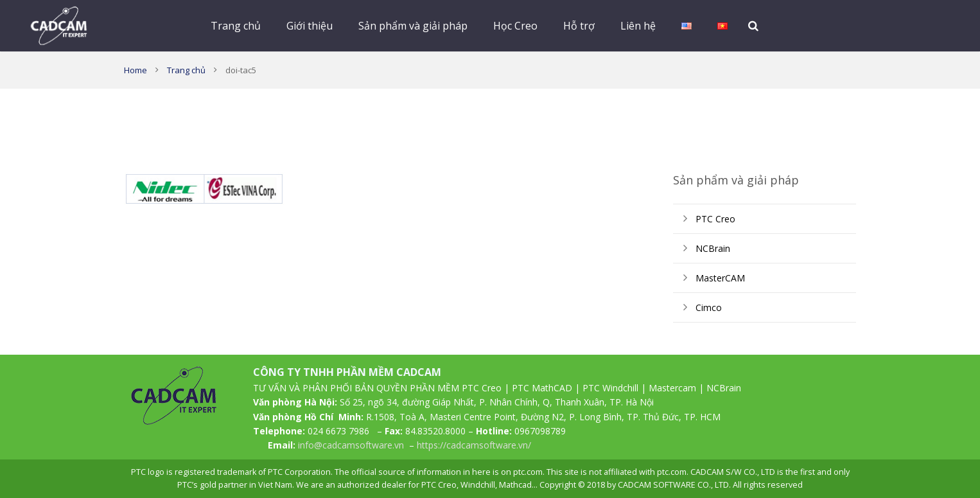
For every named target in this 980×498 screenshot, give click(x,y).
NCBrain (713, 248)
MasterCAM (720, 278)
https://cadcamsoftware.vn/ (474, 445)
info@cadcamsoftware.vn (351, 445)
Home (136, 70)
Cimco (709, 307)
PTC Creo (715, 219)
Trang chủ (186, 70)
